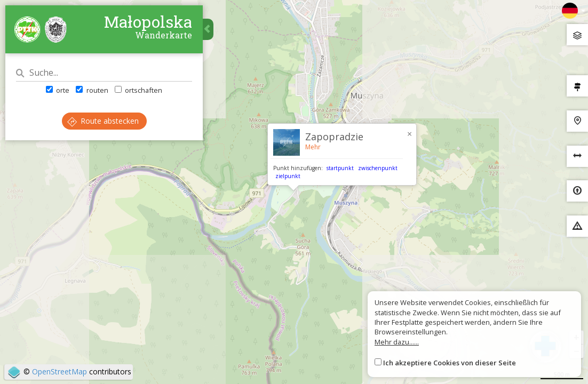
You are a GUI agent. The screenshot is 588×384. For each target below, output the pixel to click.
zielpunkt (288, 176)
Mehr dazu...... (397, 342)
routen (92, 90)
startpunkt (340, 168)
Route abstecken (103, 121)
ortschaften (138, 90)
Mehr (313, 147)
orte (58, 90)
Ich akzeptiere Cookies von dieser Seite (450, 363)
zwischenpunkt (378, 168)
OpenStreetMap (59, 371)
